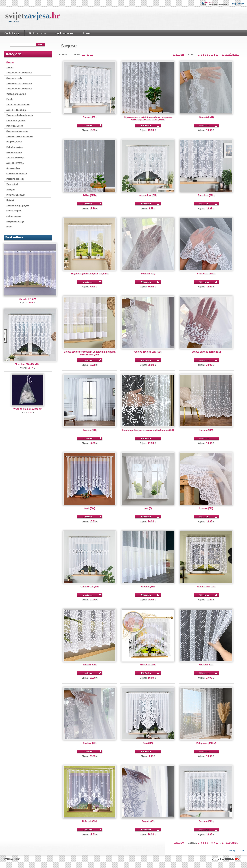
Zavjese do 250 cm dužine (19, 83)
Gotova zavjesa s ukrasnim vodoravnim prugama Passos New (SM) (90, 353)
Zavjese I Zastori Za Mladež (20, 136)
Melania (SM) (89, 665)
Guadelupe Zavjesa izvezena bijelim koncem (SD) (148, 430)
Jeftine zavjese (14, 216)
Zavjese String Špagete (18, 205)
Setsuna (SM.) (206, 821)
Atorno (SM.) (90, 117)
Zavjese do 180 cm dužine (19, 73)
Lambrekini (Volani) (16, 121)
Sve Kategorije (12, 33)
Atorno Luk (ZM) (148, 195)
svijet (33, 15)
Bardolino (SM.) (206, 195)
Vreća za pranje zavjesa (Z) (28, 409)
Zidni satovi (12, 184)
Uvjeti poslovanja (64, 33)
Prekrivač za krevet (16, 195)
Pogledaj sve (178, 55)
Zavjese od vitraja (15, 163)
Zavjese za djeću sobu (17, 131)
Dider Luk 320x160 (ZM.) (28, 364)
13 (223, 55)
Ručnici (10, 200)
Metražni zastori (14, 152)
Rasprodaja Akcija (15, 221)
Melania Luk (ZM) (206, 586)
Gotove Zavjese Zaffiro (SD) (206, 352)
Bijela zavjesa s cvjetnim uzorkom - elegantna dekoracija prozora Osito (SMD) (148, 118)
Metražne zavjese (15, 147)
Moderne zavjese (15, 126)
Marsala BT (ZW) (28, 299)
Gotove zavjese (14, 211)
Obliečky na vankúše (17, 174)
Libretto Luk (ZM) (90, 586)
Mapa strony (238, 4)
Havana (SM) (206, 430)
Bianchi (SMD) (206, 117)
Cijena (90, 55)
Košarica (209, 3)
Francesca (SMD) (206, 273)
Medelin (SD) (148, 586)
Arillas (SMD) (90, 195)
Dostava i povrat (38, 33)
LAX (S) (148, 508)
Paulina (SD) (90, 743)
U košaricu (88, 125)
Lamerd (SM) (206, 508)
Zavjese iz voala (14, 78)
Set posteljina (13, 168)
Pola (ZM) (148, 743)
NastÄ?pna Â (232, 55)
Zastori (10, 67)
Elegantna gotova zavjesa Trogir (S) (89, 273)
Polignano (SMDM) (206, 743)
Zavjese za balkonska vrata (20, 115)
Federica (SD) (148, 273)
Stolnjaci (11, 190)
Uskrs (9, 227)
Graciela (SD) (90, 430)
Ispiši (241, 850)
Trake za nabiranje (15, 158)
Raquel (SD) (148, 821)
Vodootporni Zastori (16, 94)
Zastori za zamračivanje (18, 105)
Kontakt (87, 33)
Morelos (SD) (206, 665)
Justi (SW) (89, 508)
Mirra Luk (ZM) (148, 665)
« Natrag (232, 850)
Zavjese (10, 62)
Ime (84, 55)
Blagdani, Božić (14, 142)
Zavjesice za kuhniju (16, 110)
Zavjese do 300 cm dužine (19, 89)
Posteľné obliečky (15, 179)
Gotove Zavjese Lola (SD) (148, 352)
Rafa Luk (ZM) (90, 821)
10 (217, 55)
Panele (10, 99)
